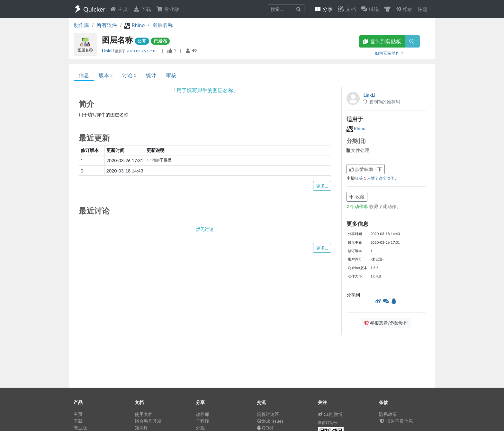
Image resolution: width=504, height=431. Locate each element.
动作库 (81, 25)
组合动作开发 (148, 421)
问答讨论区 (268, 414)
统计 (151, 75)
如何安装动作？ (389, 53)
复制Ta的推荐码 (381, 102)
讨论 (129, 75)
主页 (119, 9)
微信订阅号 (328, 422)
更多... (322, 186)
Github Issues (270, 421)
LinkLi (108, 51)
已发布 (160, 41)
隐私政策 (388, 414)
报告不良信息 (396, 421)
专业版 (168, 9)
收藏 (357, 197)
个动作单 (358, 206)
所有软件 (107, 25)
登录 (404, 9)
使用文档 (144, 414)
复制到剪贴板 (382, 41)
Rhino (356, 128)
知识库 (141, 428)
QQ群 (265, 428)
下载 (142, 9)
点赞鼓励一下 (366, 169)
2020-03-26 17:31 (142, 51)
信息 (84, 75)
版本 (106, 75)
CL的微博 (330, 414)
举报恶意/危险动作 (386, 323)
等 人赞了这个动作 (377, 178)
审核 (171, 75)
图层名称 (163, 25)
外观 (200, 428)
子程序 (203, 421)
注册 (423, 9)
